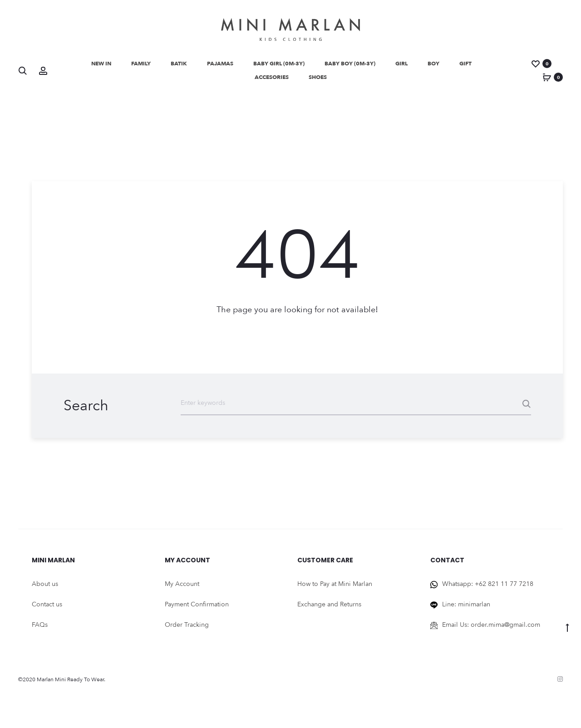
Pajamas (220, 64)
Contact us (47, 607)
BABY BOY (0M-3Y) (350, 64)
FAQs (40, 628)
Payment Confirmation (197, 607)
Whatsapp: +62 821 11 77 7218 (488, 587)
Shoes (318, 77)
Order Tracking (187, 628)
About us (45, 587)
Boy (433, 64)
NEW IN (101, 64)
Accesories (272, 77)
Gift (465, 64)
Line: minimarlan (466, 607)
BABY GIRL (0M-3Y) (279, 64)
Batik (179, 64)
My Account (182, 587)
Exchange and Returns (329, 607)
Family (141, 64)
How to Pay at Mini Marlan (335, 587)
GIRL (401, 64)
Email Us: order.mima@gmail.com (491, 628)
